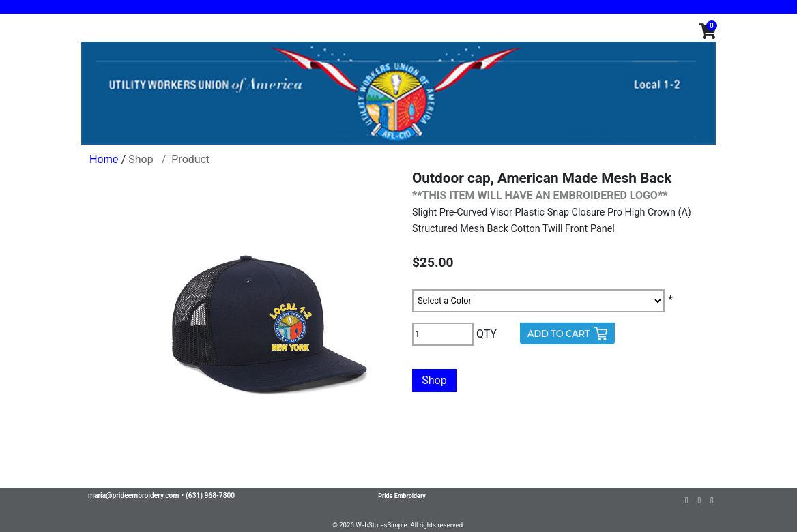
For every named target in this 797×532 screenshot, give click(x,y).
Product (190, 159)
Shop (141, 159)
